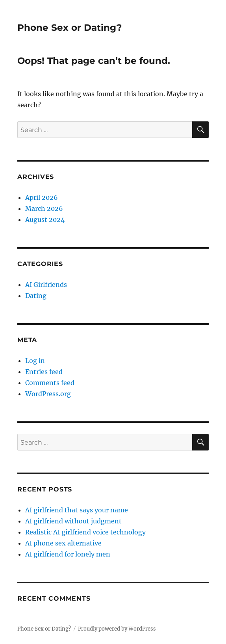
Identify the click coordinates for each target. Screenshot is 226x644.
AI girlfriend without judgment (73, 521)
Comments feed (50, 383)
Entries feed (44, 372)
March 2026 (44, 208)
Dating (36, 296)
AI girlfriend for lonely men (68, 554)
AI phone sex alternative (63, 543)
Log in (35, 361)
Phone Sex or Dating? (70, 28)
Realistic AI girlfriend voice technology (85, 532)
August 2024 (45, 220)
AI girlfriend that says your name (77, 510)
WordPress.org (48, 394)
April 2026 (42, 197)
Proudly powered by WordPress (117, 629)
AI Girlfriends (46, 285)
